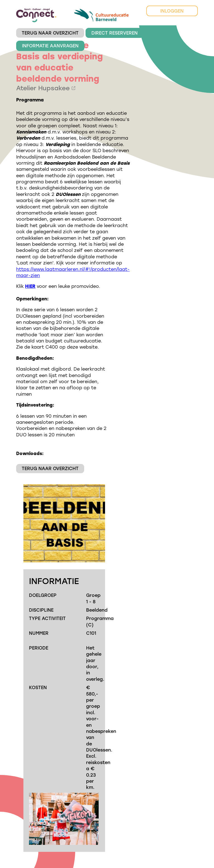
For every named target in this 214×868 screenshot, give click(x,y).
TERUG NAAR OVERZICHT (50, 33)
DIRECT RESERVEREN (115, 33)
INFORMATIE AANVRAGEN (50, 46)
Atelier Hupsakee (46, 88)
